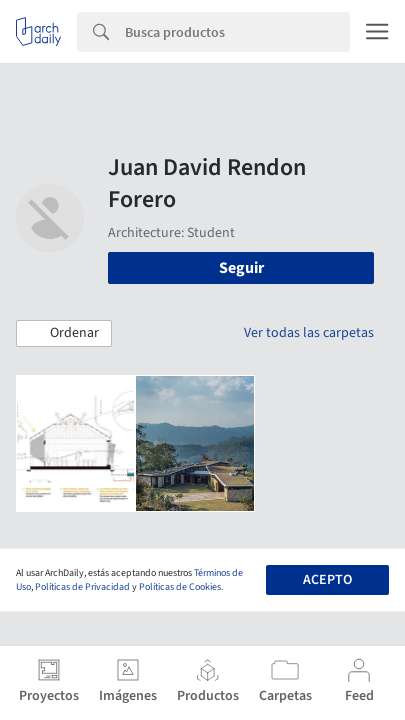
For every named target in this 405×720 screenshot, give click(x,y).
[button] (64, 334)
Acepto (327, 580)
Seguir (241, 268)
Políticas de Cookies (180, 587)
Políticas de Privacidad (82, 587)
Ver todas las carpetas (309, 333)
